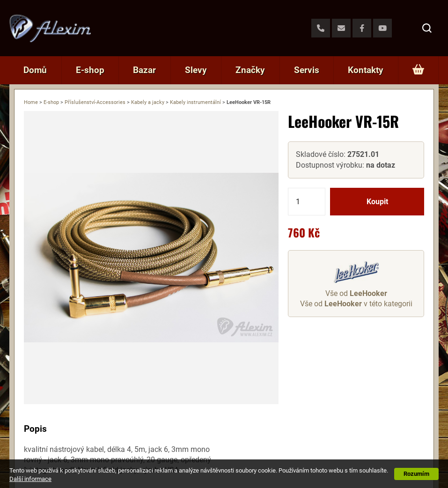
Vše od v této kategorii (356, 304)
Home (31, 102)
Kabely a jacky (148, 102)
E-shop (90, 70)
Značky (250, 70)
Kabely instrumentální (195, 102)
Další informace (30, 479)
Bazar (144, 70)
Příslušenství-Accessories (95, 102)
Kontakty (366, 70)
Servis (307, 70)
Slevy (196, 70)
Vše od (356, 293)
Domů (35, 70)
